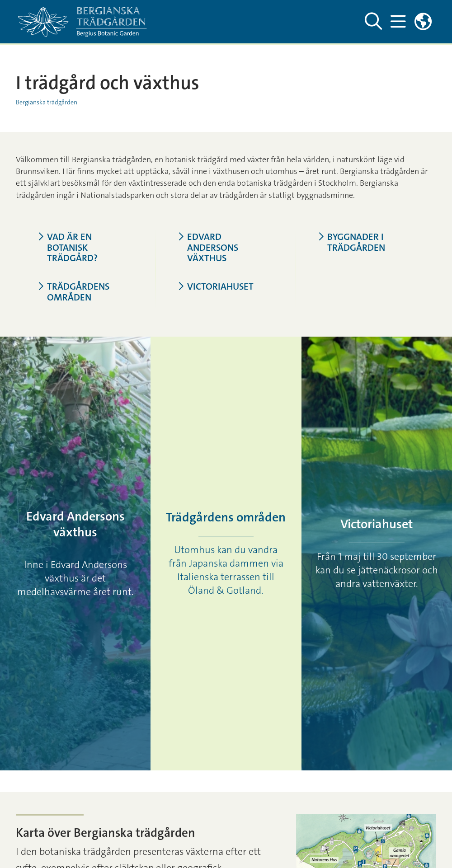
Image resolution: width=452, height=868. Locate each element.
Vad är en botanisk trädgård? (68, 248)
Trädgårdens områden (73, 292)
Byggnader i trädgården (351, 243)
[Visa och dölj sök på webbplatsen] (373, 22)
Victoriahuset (216, 287)
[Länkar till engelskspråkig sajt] (423, 22)
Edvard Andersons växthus (208, 248)
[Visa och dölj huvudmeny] (398, 22)
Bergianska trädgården (47, 102)
